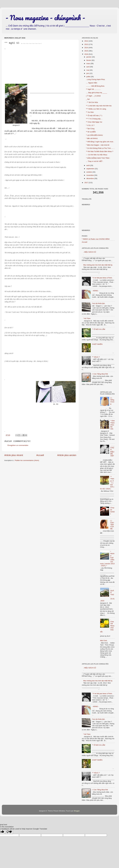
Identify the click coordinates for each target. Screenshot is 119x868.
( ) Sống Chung (112, 401)
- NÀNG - (95, 291)
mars (89, 64)
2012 (87, 41)
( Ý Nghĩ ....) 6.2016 (93, 96)
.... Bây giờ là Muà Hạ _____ (97, 93)
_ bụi (88, 99)
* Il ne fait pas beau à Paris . (102, 278)
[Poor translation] (9, 832)
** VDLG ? (96, 357)
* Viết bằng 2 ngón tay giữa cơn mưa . (100, 142)
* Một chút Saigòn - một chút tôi (98, 145)
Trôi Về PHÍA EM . (99, 303)
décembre (90, 178)
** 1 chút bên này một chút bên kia (99, 106)
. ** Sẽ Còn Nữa (92, 102)
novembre (90, 175)
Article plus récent (14, 455)
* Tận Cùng (90, 129)
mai (88, 70)
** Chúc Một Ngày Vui (94, 122)
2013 (87, 44)
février (89, 60)
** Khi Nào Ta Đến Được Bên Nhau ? (100, 151)
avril (88, 67)
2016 (87, 54)
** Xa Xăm (90, 112)
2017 (87, 183)
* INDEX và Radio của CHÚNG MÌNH (96, 239)
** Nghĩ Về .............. (93, 89)
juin (88, 73)
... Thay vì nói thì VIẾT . (95, 161)
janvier (89, 57)
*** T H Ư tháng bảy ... (94, 119)
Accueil (40, 455)
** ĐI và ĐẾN (91, 132)
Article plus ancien (67, 455)
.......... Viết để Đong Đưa (95, 86)
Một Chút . (104, 641)
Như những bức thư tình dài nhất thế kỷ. (98, 265)
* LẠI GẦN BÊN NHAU (94, 135)
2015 (87, 51)
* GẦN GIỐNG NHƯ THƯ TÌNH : (98, 158)
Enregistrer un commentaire (18, 445)
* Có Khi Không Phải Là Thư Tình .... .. (100, 148)
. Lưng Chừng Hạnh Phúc (96, 79)
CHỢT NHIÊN (97, 344)
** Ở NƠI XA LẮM (98, 329)
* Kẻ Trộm (87, 318)
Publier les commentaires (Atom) (27, 460)
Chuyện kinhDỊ (112, 511)
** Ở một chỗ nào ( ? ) (94, 116)
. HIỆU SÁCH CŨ (89, 252)
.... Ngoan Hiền (92, 83)
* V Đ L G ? (90, 125)
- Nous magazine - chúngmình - (45, 18)
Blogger (77, 811)
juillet (89, 77)
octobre (89, 172)
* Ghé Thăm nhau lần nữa (112, 425)
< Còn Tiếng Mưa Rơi (100, 374)
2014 (87, 48)
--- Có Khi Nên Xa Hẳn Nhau (97, 155)
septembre (91, 169)
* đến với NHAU (92, 138)
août (88, 165)
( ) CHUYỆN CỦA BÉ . (112, 525)
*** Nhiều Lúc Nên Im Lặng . (96, 109)
